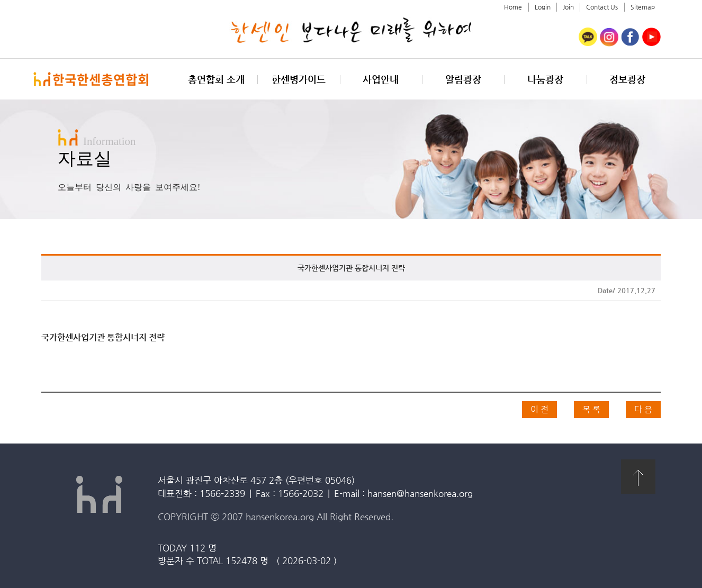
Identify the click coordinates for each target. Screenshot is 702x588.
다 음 (643, 409)
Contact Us (602, 7)
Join (568, 7)
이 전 (539, 409)
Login (543, 7)
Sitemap (643, 7)
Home (513, 7)
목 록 (591, 409)
